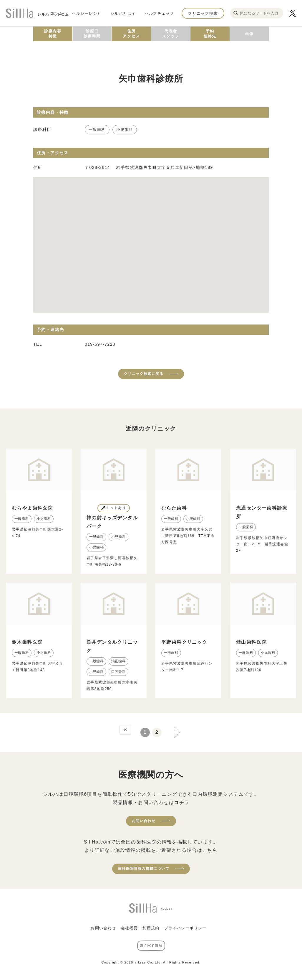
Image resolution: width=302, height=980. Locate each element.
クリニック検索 (203, 13)
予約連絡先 (210, 34)
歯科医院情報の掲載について (144, 869)
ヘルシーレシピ (87, 13)
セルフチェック (159, 13)
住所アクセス (131, 34)
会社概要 (130, 928)
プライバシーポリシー (185, 928)
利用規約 (151, 928)
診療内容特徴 (53, 34)
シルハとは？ (123, 13)
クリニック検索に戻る (144, 374)
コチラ (182, 802)
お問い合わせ (144, 821)
